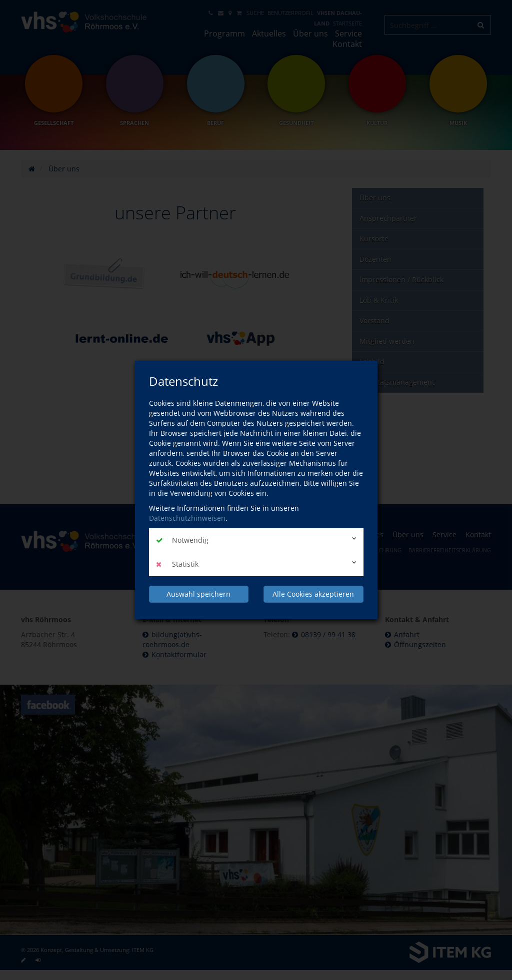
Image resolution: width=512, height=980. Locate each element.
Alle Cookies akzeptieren (313, 594)
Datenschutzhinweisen (187, 518)
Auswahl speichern (198, 594)
